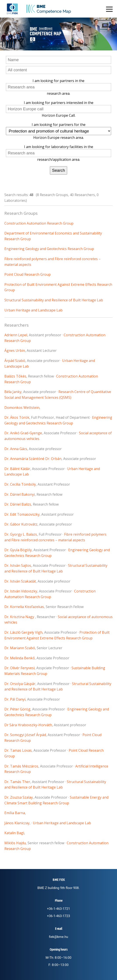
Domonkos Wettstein (22, 408)
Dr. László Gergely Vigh (23, 632)
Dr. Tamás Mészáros (21, 766)
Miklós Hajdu (15, 843)
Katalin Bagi (14, 833)
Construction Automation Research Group (39, 223)
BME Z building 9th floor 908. (58, 888)
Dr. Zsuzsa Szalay (19, 797)
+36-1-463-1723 (58, 916)
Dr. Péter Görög (17, 709)
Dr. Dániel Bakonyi (20, 494)
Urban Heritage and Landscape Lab (33, 310)
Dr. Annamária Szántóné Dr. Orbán (33, 459)
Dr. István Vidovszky (21, 591)
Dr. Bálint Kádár (17, 469)
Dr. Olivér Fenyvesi (19, 668)
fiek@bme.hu (58, 937)
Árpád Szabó (15, 361)
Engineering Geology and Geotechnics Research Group (49, 249)
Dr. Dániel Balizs (18, 504)
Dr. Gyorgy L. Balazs (21, 534)
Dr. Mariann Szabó (20, 648)
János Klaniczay (17, 823)
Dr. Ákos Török (17, 417)
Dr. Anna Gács (16, 449)
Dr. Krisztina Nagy (20, 617)
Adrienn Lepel (16, 335)
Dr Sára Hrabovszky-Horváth (28, 725)
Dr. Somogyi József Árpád (25, 735)
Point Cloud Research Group (28, 274)
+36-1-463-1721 (58, 909)
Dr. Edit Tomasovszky (22, 514)
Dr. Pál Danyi (15, 699)
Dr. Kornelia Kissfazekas (24, 607)
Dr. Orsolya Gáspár (20, 684)
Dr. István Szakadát (20, 581)
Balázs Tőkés (15, 376)
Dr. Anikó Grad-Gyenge (23, 433)
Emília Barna (15, 813)
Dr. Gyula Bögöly (18, 550)
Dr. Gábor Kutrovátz (21, 524)
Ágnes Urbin (15, 351)
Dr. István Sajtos (18, 565)
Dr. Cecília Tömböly (20, 484)
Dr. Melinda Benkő (20, 658)
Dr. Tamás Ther (17, 782)
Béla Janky (13, 392)
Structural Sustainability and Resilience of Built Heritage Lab (54, 300)
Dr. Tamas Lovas (18, 750)
